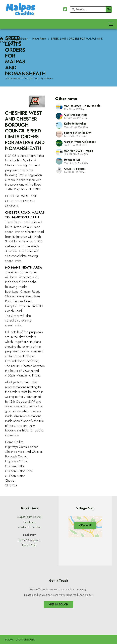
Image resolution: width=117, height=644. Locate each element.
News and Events (18, 39)
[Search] (89, 9)
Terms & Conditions (29, 540)
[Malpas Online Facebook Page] (65, 10)
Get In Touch (59, 605)
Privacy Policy (30, 545)
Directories (29, 522)
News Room (39, 39)
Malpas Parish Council (29, 517)
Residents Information (29, 527)
